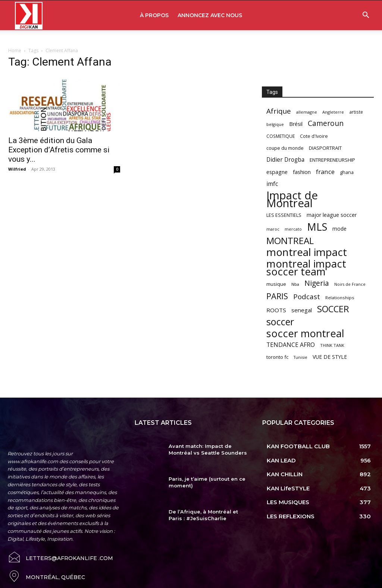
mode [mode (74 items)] (339, 229)
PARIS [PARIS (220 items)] (277, 296)
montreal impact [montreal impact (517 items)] (307, 252)
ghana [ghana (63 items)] (347, 172)
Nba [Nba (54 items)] (295, 284)
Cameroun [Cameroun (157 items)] (326, 124)
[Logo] (29, 15)
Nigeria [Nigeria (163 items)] (317, 283)
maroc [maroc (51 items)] (273, 229)
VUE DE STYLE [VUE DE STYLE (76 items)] (330, 357)
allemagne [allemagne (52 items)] (307, 112)
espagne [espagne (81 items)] (277, 172)
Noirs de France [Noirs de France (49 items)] (350, 284)
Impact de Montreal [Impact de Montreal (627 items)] (292, 199)
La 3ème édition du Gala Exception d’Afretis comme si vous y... (59, 150)
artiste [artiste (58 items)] (356, 112)
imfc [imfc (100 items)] (272, 184)
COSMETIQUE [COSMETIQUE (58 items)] (281, 136)
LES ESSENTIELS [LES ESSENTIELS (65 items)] (284, 215)
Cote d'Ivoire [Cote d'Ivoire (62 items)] (314, 136)
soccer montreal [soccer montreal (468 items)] (305, 333)
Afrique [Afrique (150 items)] (279, 111)
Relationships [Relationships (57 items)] (340, 298)
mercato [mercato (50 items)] (293, 229)
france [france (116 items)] (325, 172)
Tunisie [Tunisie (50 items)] (300, 357)
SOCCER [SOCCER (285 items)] (333, 309)
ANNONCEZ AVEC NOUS (210, 15)
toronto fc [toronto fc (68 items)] (277, 357)
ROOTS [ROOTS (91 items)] (276, 310)
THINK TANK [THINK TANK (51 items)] (332, 345)
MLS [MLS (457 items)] (317, 227)
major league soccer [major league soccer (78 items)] (332, 215)
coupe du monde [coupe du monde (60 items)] (285, 148)
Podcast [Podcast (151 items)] (307, 297)
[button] (366, 16)
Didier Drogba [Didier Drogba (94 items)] (285, 160)
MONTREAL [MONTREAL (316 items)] (290, 241)
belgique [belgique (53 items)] (275, 124)
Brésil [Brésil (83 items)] (296, 124)
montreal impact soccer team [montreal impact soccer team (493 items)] (306, 268)
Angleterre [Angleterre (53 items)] (333, 112)
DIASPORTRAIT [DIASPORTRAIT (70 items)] (325, 148)
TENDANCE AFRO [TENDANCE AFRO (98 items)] (291, 345)
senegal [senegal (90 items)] (302, 310)
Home (15, 50)
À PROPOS (154, 15)
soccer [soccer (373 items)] (280, 322)
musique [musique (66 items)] (276, 284)
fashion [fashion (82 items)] (302, 172)
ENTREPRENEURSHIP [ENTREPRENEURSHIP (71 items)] (332, 160)
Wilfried (17, 169)
